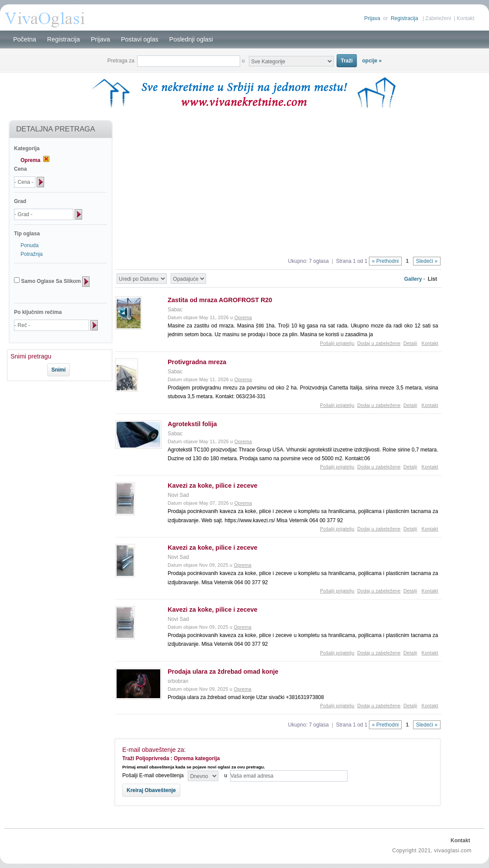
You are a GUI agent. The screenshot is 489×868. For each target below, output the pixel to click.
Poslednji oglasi (191, 39)
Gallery (413, 279)
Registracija (405, 18)
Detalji (410, 343)
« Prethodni (385, 261)
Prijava (372, 18)
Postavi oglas (140, 39)
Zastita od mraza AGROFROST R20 (220, 300)
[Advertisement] (52, 410)
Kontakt (466, 18)
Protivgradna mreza (197, 362)
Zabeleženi (438, 18)
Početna (25, 39)
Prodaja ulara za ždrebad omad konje (223, 672)
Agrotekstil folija (192, 424)
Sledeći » (427, 261)
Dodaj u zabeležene (379, 343)
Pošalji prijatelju (337, 343)
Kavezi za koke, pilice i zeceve (213, 486)
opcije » (372, 61)
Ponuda (29, 245)
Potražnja (32, 254)
